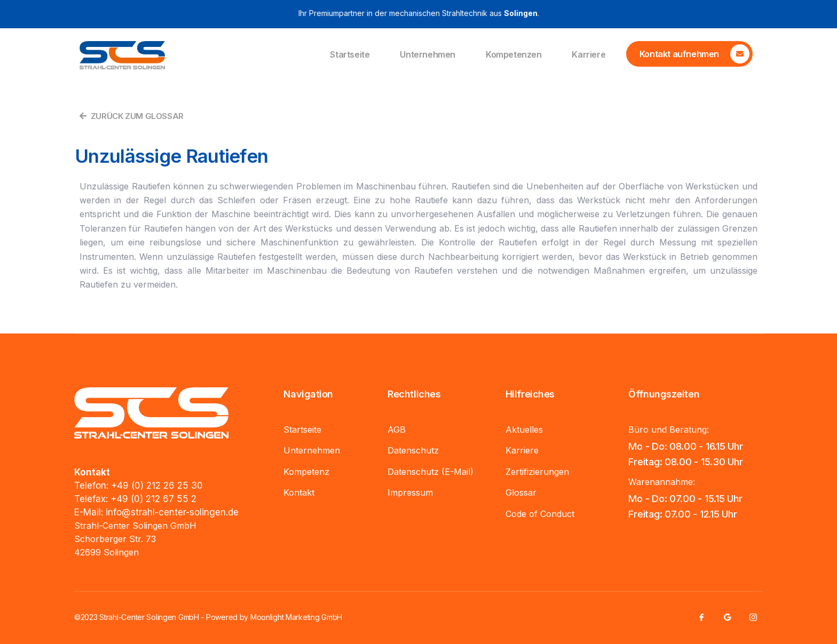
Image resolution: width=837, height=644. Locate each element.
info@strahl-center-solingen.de (172, 512)
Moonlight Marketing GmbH (296, 617)
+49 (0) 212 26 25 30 (157, 486)
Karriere (589, 55)
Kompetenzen (514, 55)
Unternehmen (428, 55)
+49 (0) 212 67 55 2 (153, 499)
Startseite (350, 55)
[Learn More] (689, 54)
